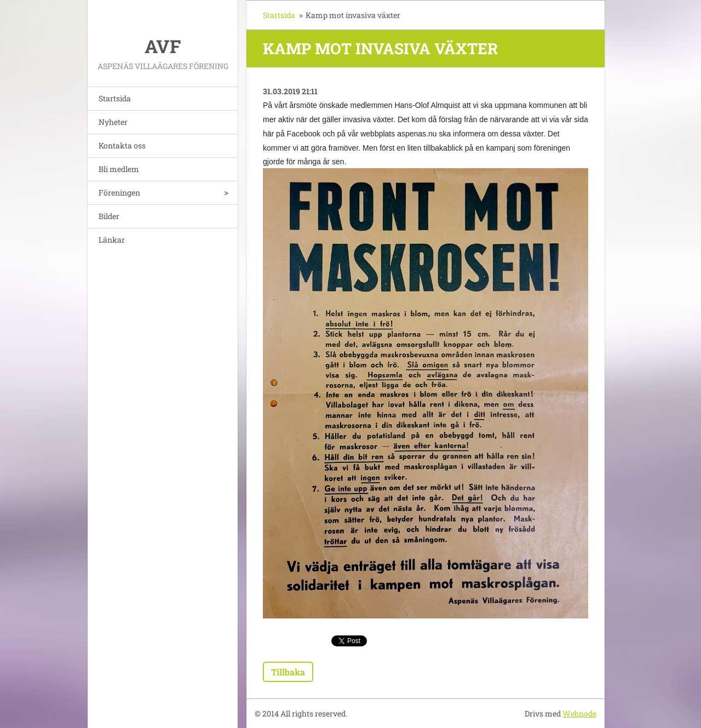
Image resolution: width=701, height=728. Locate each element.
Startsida (115, 98)
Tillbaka (288, 672)
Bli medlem (119, 169)
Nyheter (113, 122)
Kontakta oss (122, 145)
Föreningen (119, 193)
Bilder (109, 216)
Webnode (579, 713)
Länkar (112, 240)
